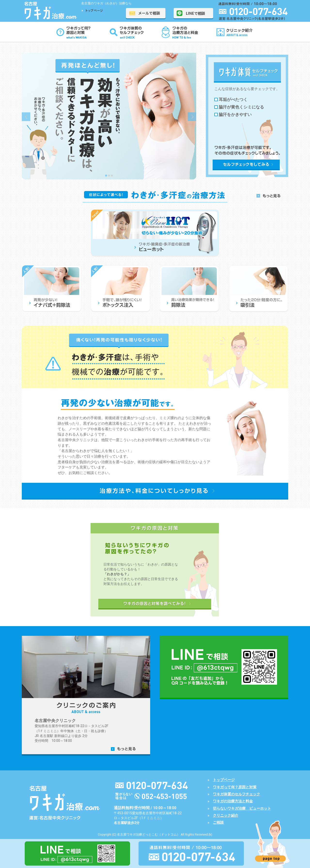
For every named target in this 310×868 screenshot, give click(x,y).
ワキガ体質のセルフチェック (236, 794)
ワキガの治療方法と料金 (233, 801)
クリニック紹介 (226, 815)
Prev (26, 117)
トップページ (224, 780)
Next (192, 117)
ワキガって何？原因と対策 (235, 787)
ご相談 (218, 822)
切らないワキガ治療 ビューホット (242, 808)
